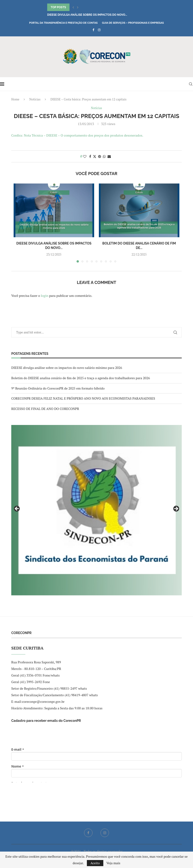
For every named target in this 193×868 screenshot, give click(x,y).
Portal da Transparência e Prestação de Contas (63, 23)
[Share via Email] (109, 156)
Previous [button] (17, 509)
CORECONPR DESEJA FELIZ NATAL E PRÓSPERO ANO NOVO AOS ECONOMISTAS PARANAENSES (83, 398)
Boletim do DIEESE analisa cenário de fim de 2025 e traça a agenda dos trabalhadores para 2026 (81, 378)
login (45, 296)
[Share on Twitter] (95, 156)
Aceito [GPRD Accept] (95, 863)
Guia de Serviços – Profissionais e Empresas (133, 23)
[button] (73, 7)
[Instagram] (99, 30)
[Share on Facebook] (90, 156)
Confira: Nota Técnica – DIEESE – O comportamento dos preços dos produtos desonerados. (77, 135)
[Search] (191, 84)
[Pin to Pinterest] (100, 156)
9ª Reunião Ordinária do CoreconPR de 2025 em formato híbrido (58, 388)
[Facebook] (93, 30)
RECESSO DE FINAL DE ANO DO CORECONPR (45, 409)
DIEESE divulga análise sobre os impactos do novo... (87, 15)
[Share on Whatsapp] (104, 156)
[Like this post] (85, 156)
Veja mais (113, 863)
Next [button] (176, 509)
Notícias (35, 99)
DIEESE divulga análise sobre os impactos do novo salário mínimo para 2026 (67, 368)
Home (15, 99)
